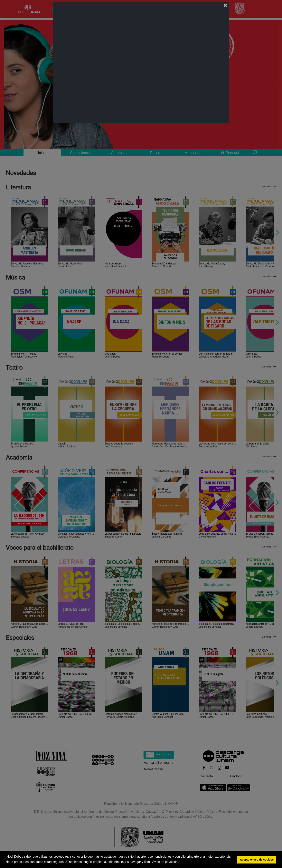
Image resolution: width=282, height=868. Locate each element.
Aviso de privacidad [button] (166, 862)
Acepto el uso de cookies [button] (257, 860)
